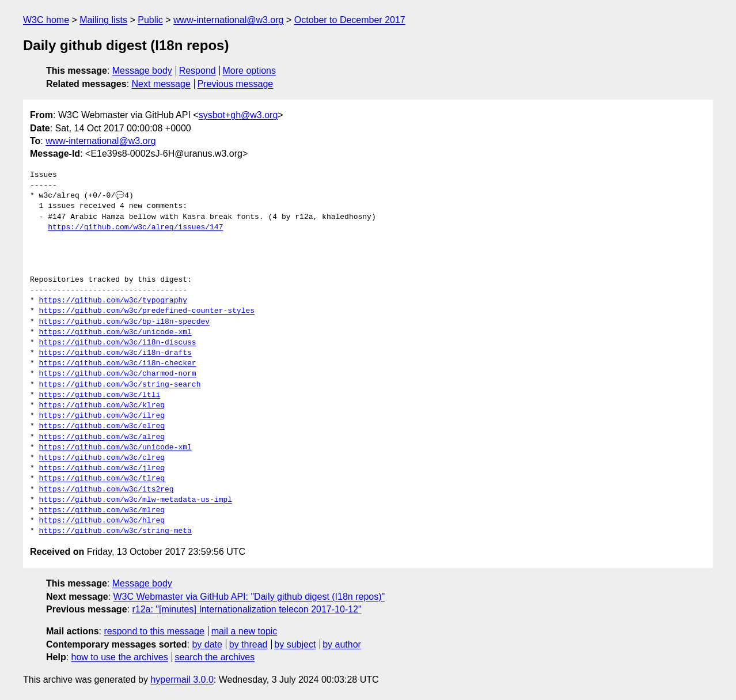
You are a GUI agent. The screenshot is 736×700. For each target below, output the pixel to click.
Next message (161, 84)
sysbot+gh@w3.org (238, 115)
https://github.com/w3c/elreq (102, 426)
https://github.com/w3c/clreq (102, 458)
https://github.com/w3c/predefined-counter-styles (147, 311)
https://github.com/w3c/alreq (102, 437)
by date (207, 644)
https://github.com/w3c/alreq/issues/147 (135, 228)
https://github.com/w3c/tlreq (102, 479)
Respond (198, 71)
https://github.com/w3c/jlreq (102, 468)
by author (342, 644)
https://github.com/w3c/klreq (102, 406)
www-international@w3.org (228, 20)
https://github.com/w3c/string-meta (115, 531)
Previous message (236, 84)
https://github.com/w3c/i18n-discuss (118, 343)
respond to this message (154, 631)
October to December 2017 (350, 20)
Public (150, 20)
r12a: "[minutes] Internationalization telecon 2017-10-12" (246, 609)
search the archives (215, 657)
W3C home (46, 20)
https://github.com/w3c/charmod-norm (118, 374)
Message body (142, 71)
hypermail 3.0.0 (182, 680)
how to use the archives (120, 657)
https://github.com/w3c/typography (113, 301)
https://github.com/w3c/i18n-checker (118, 364)
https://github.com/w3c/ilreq (102, 416)
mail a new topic (244, 631)
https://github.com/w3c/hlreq (102, 521)
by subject (295, 644)
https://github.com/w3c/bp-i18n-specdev (124, 322)
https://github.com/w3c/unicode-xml (115, 332)
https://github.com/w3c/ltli (100, 395)
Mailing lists (103, 20)
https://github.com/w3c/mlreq (102, 510)
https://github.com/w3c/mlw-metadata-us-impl (136, 500)
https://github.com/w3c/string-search (120, 385)
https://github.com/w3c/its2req (107, 490)
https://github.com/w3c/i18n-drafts (115, 353)
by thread (249, 644)
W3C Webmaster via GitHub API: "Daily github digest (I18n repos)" (249, 597)
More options (250, 71)
